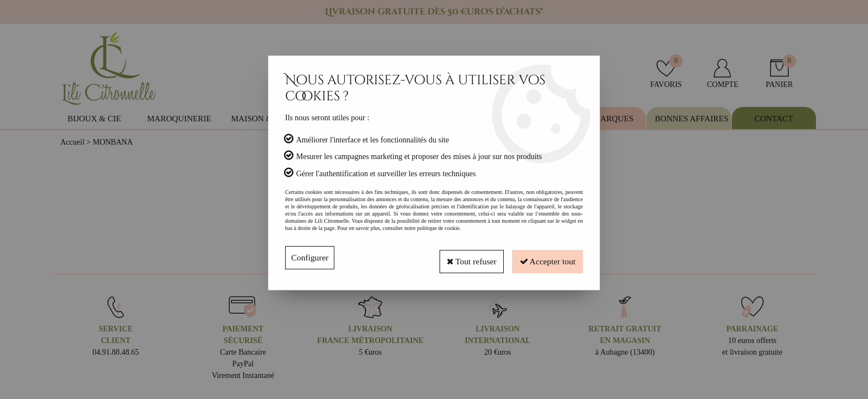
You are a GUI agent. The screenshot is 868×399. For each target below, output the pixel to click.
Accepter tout (545, 257)
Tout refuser (463, 257)
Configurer (311, 257)
